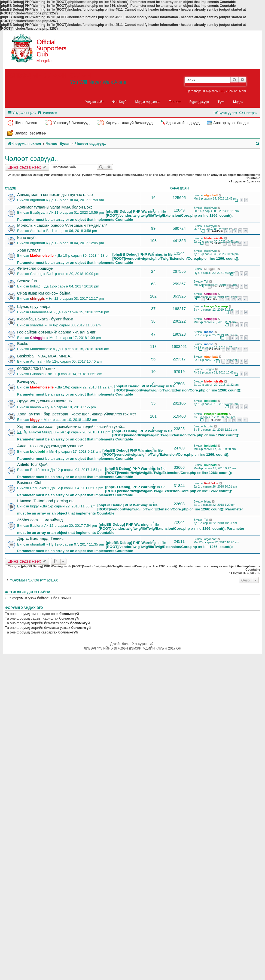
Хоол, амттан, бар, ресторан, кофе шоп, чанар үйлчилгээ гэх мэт (77, 414)
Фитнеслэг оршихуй (35, 268)
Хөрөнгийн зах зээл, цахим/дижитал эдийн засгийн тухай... (71, 427)
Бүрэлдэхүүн (199, 102)
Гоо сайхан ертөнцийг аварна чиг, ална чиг (56, 332)
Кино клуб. (27, 238)
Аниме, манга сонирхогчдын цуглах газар (55, 195)
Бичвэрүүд (27, 382)
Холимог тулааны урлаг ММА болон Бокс (55, 207)
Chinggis (211, 294)
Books (23, 344)
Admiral (36, 231)
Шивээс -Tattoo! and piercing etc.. (47, 501)
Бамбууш (38, 212)
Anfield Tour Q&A (32, 464)
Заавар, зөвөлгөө (30, 133)
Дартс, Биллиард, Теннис (40, 538)
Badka (35, 526)
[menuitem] (47, 113)
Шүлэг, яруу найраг (35, 307)
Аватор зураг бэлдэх (231, 123)
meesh (209, 332)
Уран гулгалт (29, 250)
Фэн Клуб (119, 102)
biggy (35, 420)
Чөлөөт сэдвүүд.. (31, 159)
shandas (37, 325)
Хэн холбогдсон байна (28, 592)
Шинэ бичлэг (26, 123)
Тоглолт (175, 102)
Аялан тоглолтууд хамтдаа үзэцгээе (50, 446)
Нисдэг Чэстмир (216, 306)
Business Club (30, 483)
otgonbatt (37, 200)
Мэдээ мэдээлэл (148, 102)
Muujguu (210, 269)
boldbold (211, 401)
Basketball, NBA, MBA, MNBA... (45, 356)
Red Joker (38, 470)
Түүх (221, 102)
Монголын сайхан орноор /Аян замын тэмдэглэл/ (62, 225)
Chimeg (36, 274)
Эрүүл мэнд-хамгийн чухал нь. (45, 401)
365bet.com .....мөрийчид (40, 520)
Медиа (238, 102)
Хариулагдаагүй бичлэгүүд (129, 123)
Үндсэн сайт (95, 102)
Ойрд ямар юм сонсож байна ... (46, 293)
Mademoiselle (214, 238)
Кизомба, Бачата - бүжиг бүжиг (45, 319)
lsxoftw (209, 426)
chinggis (37, 298)
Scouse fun (27, 281)
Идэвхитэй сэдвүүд (183, 123)
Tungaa (209, 369)
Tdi (206, 281)
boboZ (35, 286)
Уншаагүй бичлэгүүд (71, 123)
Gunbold (37, 374)
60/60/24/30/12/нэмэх (36, 369)
